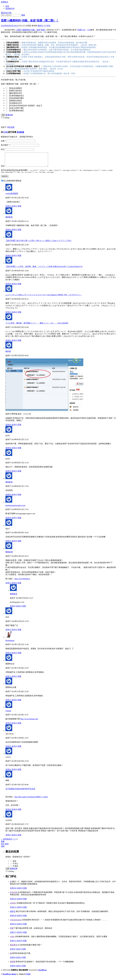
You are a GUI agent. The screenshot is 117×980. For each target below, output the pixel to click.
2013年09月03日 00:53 (9, 26)
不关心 (15, 867)
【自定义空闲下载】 (16, 108)
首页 (7, 6)
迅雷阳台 (5, 2)
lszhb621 (13, 906)
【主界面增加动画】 (16, 111)
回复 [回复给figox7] (20, 544)
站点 (3, 149)
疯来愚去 (14, 948)
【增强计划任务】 (15, 91)
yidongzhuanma (16, 923)
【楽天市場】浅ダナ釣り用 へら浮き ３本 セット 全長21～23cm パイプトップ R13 (38, 244)
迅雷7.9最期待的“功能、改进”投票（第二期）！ (30, 20)
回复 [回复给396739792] (20, 749)
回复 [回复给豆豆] (20, 633)
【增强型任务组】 (15, 101)
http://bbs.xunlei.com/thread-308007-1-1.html (31, 800)
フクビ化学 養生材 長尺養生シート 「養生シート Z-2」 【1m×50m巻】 (37, 326)
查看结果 (9, 115)
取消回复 (21, 132)
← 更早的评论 (7, 842)
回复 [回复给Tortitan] (20, 726)
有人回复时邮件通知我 (12, 184)
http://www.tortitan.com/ (29, 722)
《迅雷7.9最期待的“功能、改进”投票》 (31, 30)
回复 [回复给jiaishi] (20, 451)
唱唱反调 (9, 555)
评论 (47, 26)
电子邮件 (5, 145)
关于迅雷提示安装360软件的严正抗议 (20, 792)
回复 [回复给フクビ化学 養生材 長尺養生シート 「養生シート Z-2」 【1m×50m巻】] (20, 343)
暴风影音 (9, 220)
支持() (8, 209)
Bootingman (10, 644)
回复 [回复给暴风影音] (20, 233)
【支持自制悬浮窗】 (16, 98)
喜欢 (15, 864)
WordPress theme (9, 977)
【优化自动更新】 (15, 88)
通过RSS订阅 (6, 13)
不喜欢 (15, 869)
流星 (12, 931)
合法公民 (14, 895)
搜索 (23, 15)
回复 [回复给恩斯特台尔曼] (20, 703)
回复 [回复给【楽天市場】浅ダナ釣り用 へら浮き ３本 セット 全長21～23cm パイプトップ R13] (20, 259)
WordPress (42, 973)
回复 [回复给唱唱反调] (20, 586)
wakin (12, 940)
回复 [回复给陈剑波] (20, 428)
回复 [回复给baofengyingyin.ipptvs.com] (20, 521)
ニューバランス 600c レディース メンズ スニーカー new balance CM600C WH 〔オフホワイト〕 (44, 298)
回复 (25, 891)
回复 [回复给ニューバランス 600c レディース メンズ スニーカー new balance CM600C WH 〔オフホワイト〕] (20, 315)
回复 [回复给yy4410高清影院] (20, 209)
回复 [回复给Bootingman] (20, 656)
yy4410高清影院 (12, 197)
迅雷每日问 (10, 9)
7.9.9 (89, 30)
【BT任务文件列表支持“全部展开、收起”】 (25, 106)
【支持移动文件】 (15, 103)
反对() (15, 209)
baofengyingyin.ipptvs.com (15, 508)
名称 (3, 141)
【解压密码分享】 (15, 93)
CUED (28, 977)
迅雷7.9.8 (82, 30)
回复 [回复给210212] (20, 772)
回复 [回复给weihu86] (20, 838)
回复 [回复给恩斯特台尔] (20, 679)
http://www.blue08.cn (22, 582)
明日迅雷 (11, 127)
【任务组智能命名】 (16, 96)
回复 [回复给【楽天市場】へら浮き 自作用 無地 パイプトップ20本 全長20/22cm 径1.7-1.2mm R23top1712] (20, 287)
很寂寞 (13, 965)
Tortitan (8, 714)
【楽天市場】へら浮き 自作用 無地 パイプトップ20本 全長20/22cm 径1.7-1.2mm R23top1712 (44, 270)
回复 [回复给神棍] (20, 812)
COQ (5, 132)
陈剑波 (8, 354)
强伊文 (40, 26)
